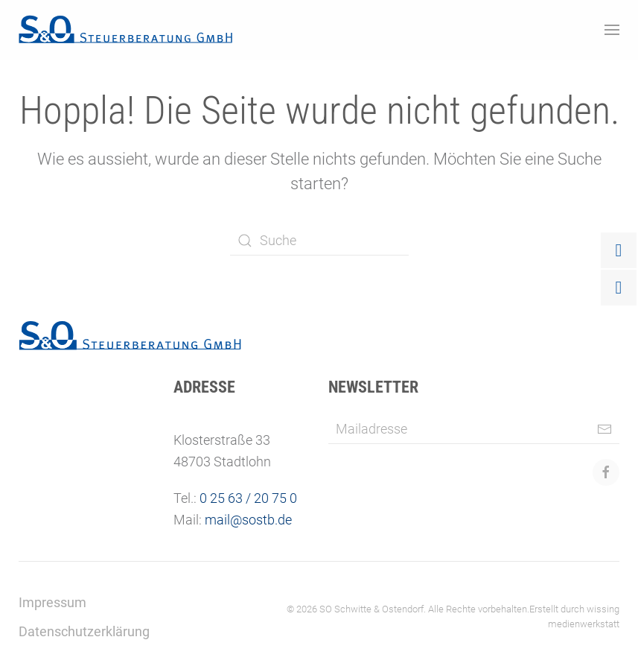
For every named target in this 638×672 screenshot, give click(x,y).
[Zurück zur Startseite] (126, 30)
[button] (612, 30)
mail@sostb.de (248, 520)
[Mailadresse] (474, 429)
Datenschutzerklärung (84, 631)
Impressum (52, 602)
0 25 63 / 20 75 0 (248, 498)
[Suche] (319, 241)
